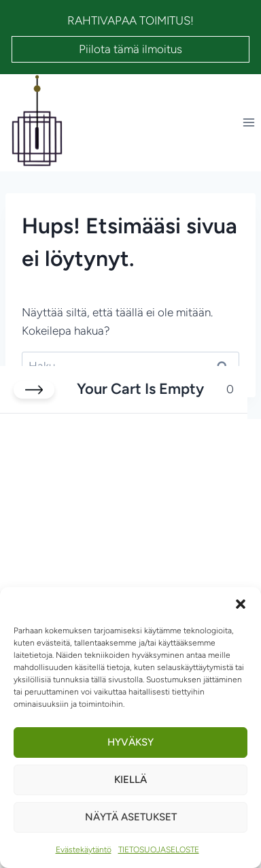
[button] (241, 604)
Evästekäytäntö (84, 850)
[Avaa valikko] (248, 123)
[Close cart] (34, 390)
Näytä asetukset (131, 817)
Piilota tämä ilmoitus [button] (130, 49)
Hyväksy (130, 742)
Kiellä (130, 780)
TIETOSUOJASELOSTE (159, 850)
